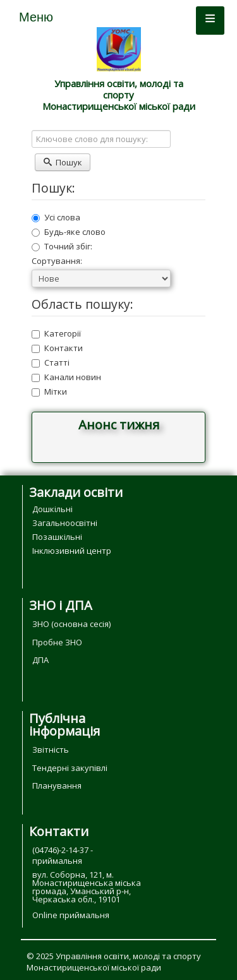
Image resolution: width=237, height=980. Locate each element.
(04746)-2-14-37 (60, 850)
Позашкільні (57, 537)
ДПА (40, 660)
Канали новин (66, 377)
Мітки (49, 391)
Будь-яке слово (69, 232)
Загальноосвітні (65, 523)
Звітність (51, 750)
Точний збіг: (62, 246)
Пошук (63, 162)
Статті (51, 362)
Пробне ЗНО (57, 642)
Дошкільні (52, 509)
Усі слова (56, 217)
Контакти (57, 348)
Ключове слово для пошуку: (32, 130)
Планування (57, 786)
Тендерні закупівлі (70, 768)
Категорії (56, 333)
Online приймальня (71, 915)
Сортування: (57, 261)
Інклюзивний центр (72, 551)
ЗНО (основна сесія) (71, 624)
